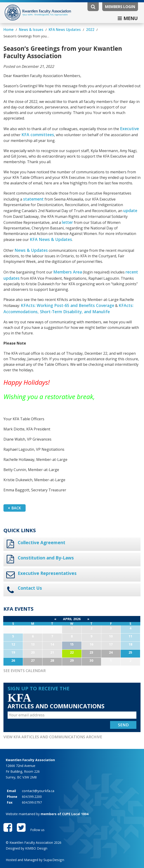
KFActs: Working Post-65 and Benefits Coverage (64, 294)
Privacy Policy (16, 856)
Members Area (66, 261)
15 (72, 629)
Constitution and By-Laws (46, 544)
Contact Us (30, 574)
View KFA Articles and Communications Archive (47, 721)
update (130, 202)
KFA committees (36, 127)
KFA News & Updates (48, 230)
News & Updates (29, 240)
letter (67, 213)
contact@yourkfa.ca (37, 775)
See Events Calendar (22, 655)
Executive (129, 122)
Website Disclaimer (47, 856)
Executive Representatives (47, 559)
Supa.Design (53, 845)
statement (33, 191)
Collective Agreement (41, 530)
